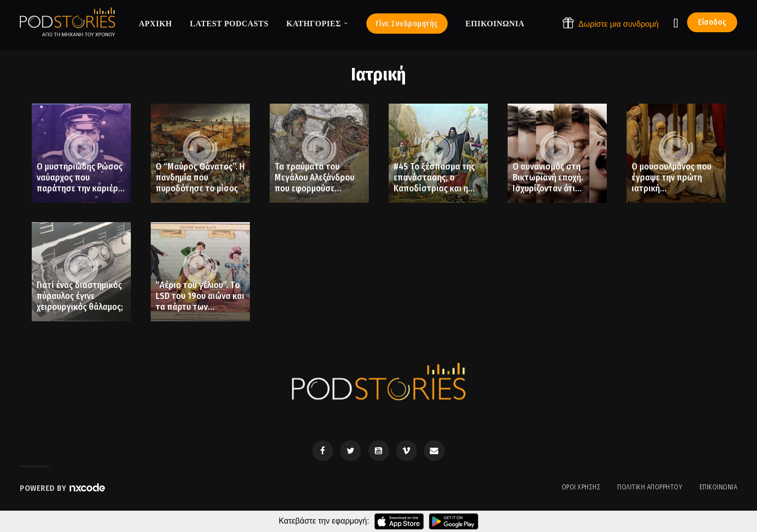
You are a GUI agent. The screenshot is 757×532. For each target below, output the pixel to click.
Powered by (63, 488)
